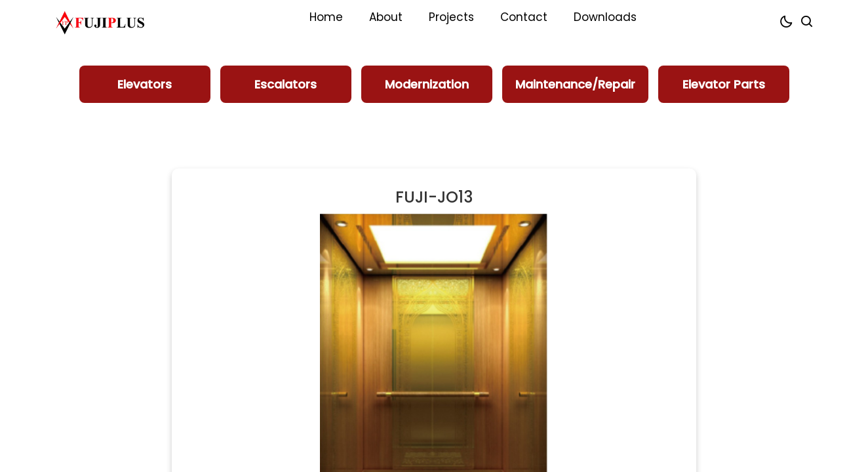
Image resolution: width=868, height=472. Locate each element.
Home (326, 17)
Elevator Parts (724, 84)
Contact (524, 17)
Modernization (427, 84)
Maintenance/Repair (575, 84)
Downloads (605, 17)
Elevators (145, 84)
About (386, 17)
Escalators (286, 84)
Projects (451, 17)
